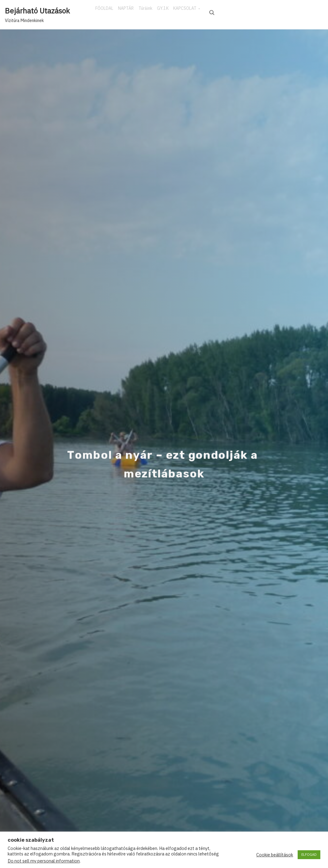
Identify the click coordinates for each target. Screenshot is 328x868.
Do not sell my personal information (44, 861)
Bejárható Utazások (37, 11)
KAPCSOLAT (219, 12)
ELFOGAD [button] (309, 855)
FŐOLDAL (108, 12)
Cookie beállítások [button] (275, 855)
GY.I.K (189, 12)
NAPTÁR (137, 12)
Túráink (164, 12)
